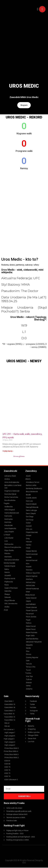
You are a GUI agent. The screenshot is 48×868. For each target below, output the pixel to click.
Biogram (24, 105)
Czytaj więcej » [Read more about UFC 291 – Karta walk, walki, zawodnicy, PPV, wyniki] (8, 451)
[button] (38, 9)
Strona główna (19, 457)
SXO (24, 863)
